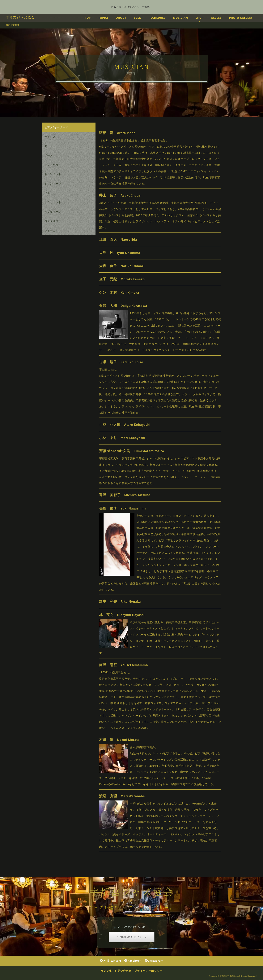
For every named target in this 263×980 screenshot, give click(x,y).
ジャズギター (53, 165)
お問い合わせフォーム (132, 937)
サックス (50, 137)
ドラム (49, 146)
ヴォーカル (52, 230)
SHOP (199, 18)
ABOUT (121, 18)
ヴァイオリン (53, 221)
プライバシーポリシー (148, 971)
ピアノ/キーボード (56, 127)
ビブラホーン (53, 212)
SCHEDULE (158, 18)
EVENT (138, 18)
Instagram (154, 961)
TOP (88, 18)
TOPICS (104, 18)
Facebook (133, 961)
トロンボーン (53, 183)
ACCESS (216, 18)
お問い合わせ (123, 971)
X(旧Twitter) (110, 961)
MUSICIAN (180, 18)
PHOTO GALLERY (241, 18)
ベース (49, 155)
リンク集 (106, 971)
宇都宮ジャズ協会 (20, 17)
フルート (50, 193)
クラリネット (53, 202)
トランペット (53, 174)
